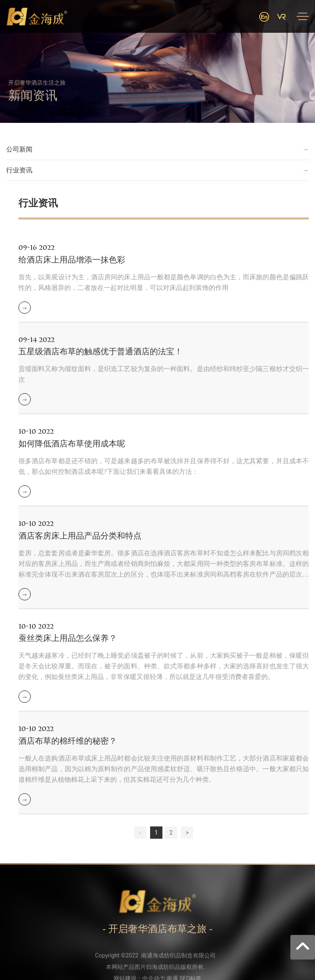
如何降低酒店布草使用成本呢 (72, 444)
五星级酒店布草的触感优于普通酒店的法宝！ (100, 351)
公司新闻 (19, 149)
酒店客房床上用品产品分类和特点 (80, 536)
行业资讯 (19, 170)
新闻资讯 (33, 102)
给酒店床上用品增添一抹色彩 (72, 260)
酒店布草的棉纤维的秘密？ (68, 741)
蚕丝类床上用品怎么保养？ (68, 638)
